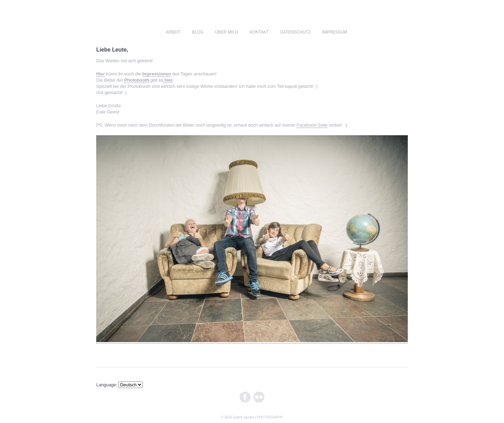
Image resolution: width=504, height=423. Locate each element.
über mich (226, 32)
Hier (101, 74)
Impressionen (157, 74)
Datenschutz (295, 32)
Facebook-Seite (312, 125)
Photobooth (137, 80)
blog (198, 32)
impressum (335, 32)
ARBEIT (173, 32)
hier (168, 80)
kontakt (259, 32)
